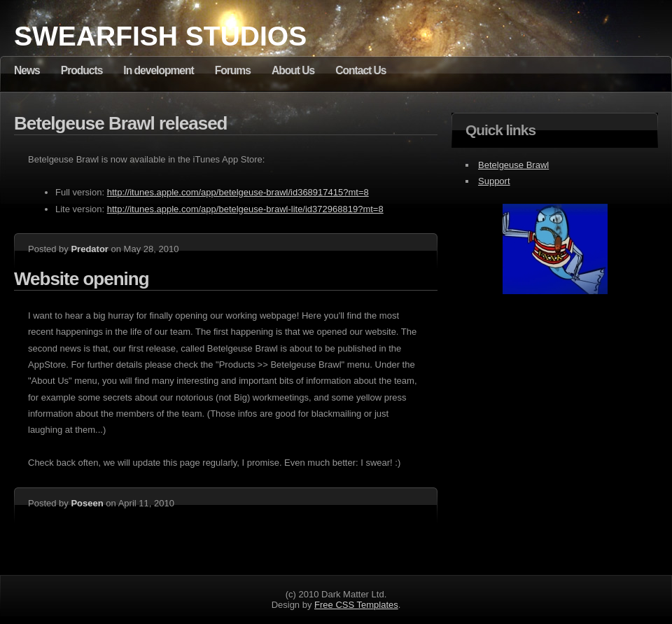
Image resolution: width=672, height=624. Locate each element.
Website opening (82, 279)
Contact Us (360, 70)
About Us (293, 70)
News (27, 70)
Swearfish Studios (160, 36)
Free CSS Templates (356, 605)
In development (158, 70)
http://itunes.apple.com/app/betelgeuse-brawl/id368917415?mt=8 (238, 192)
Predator (89, 249)
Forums (233, 70)
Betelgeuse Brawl (513, 165)
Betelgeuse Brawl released (121, 123)
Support (494, 181)
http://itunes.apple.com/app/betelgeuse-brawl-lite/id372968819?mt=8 (245, 209)
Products (82, 70)
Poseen (87, 503)
